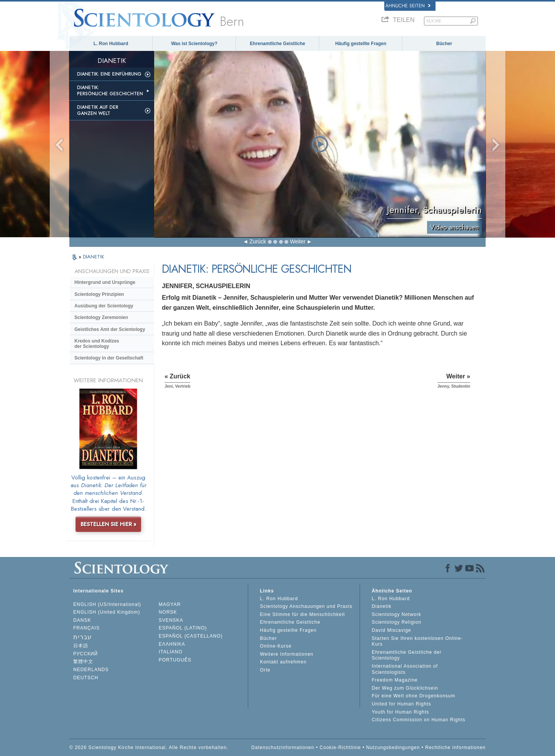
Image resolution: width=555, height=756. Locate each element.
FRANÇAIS (87, 628)
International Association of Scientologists (404, 669)
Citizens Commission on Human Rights (418, 720)
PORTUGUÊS (175, 660)
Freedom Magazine (394, 680)
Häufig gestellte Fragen (361, 44)
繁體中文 (83, 661)
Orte (265, 670)
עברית (82, 637)
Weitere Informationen (287, 654)
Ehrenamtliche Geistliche (277, 44)
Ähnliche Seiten (408, 6)
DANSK (82, 620)
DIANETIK (93, 257)
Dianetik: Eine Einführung (109, 74)
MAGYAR (170, 604)
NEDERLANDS (91, 670)
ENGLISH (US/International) (107, 604)
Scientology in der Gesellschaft (109, 358)
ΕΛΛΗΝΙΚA (172, 644)
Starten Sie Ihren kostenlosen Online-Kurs (417, 641)
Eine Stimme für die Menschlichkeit (302, 614)
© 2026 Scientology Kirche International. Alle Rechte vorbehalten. (149, 748)
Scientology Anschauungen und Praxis (306, 606)
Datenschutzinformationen (283, 748)
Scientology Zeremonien (101, 317)
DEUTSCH (86, 678)
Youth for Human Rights (400, 712)
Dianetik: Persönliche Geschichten (110, 91)
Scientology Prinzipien (99, 294)
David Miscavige (391, 630)
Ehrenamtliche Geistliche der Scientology (406, 655)
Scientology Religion (396, 622)
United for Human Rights (401, 704)
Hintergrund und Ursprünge (105, 282)
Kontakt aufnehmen (283, 662)
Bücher (444, 44)
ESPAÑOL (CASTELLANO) (191, 636)
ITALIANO (171, 652)
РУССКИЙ (86, 654)
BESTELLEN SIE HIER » (108, 524)
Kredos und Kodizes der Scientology (97, 344)
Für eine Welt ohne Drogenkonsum (413, 696)
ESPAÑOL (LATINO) (183, 628)
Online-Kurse (276, 646)
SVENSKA (171, 620)
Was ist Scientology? (194, 44)
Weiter (298, 241)
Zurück (258, 241)
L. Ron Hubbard (111, 44)
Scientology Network (396, 614)
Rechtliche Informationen (455, 748)
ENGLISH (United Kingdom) (107, 612)
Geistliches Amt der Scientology (110, 329)
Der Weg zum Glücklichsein (405, 688)
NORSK (168, 612)
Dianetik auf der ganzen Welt (98, 110)
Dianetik (381, 606)
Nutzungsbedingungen (393, 748)
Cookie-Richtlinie (340, 748)
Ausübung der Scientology (104, 306)
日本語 (81, 646)
